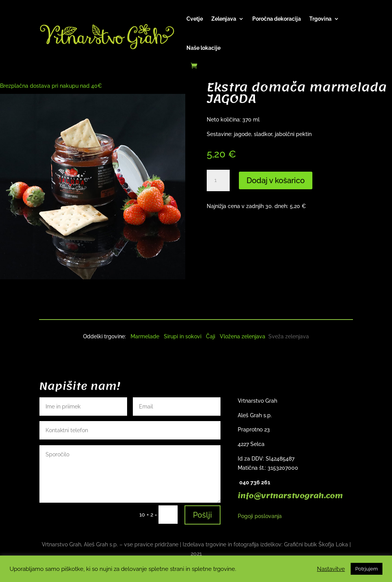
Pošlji (203, 515)
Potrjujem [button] (367, 569)
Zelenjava (224, 19)
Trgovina (320, 19)
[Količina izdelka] (218, 180)
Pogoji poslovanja (260, 516)
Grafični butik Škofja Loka (316, 544)
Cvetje (195, 19)
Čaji (211, 336)
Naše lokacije (203, 48)
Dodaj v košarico (276, 180)
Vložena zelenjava (243, 336)
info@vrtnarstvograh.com (290, 496)
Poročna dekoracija (277, 19)
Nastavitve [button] (331, 569)
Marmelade (145, 336)
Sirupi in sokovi (183, 336)
